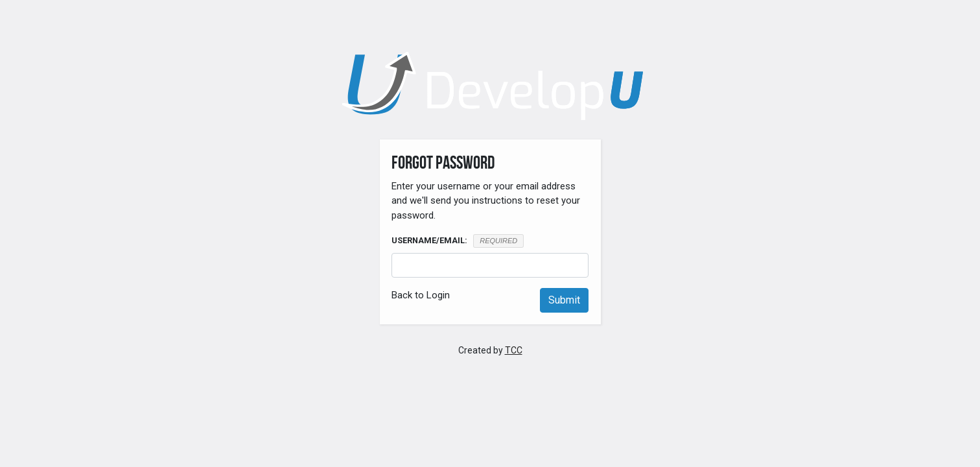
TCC (514, 350)
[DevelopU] (490, 86)
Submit (564, 300)
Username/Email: (429, 240)
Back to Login (421, 295)
